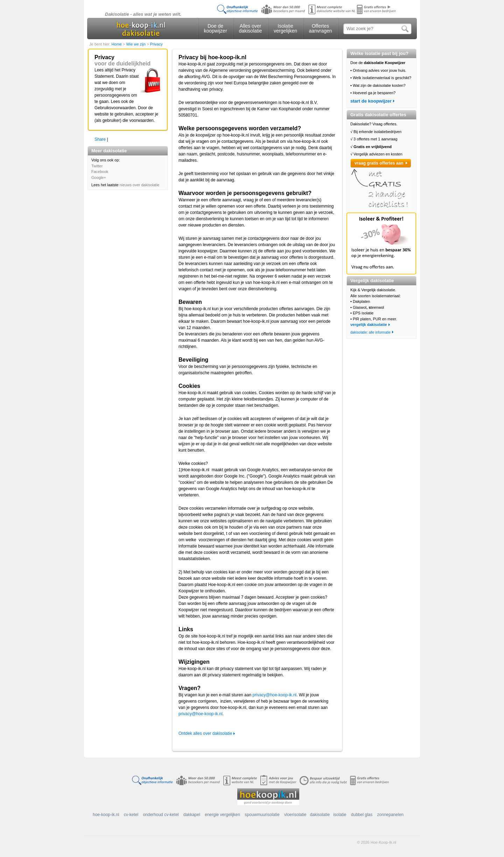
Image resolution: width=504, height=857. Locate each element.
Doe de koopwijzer (215, 28)
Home (117, 44)
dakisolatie (320, 815)
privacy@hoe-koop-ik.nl (274, 695)
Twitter (97, 166)
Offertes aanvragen (320, 28)
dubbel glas (362, 815)
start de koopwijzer (371, 101)
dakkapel (192, 815)
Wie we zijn (136, 44)
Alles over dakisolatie (250, 28)
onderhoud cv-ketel (161, 815)
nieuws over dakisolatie (140, 185)
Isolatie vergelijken (285, 28)
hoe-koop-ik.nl (106, 815)
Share (100, 139)
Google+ (99, 177)
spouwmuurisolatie (262, 815)
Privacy (156, 44)
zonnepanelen (390, 815)
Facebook (100, 172)
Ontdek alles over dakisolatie (205, 733)
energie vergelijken (222, 815)
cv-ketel (131, 815)
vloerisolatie (295, 815)
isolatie (340, 815)
